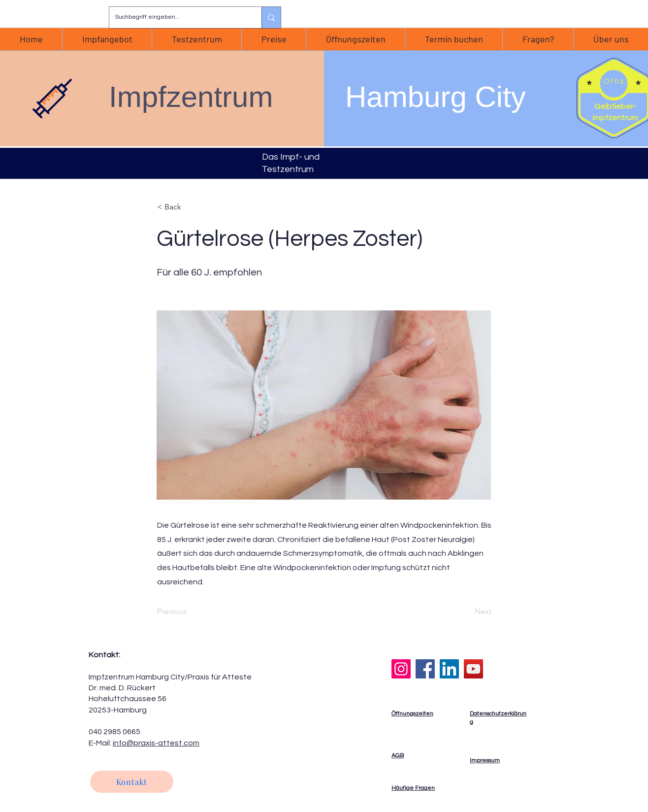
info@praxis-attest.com (156, 743)
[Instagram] (401, 669)
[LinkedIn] (449, 669)
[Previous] (190, 612)
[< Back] (190, 207)
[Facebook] (425, 669)
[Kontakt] (132, 782)
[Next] (467, 612)
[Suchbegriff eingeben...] (178, 17)
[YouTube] (473, 669)
